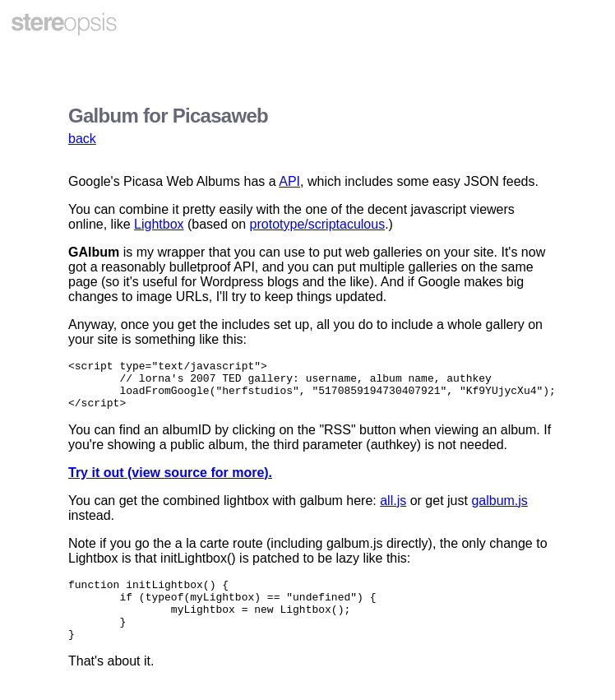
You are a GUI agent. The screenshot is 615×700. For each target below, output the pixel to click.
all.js (393, 510)
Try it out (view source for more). (170, 482)
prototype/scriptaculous (318, 224)
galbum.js (499, 510)
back (82, 139)
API (289, 181)
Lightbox (159, 224)
